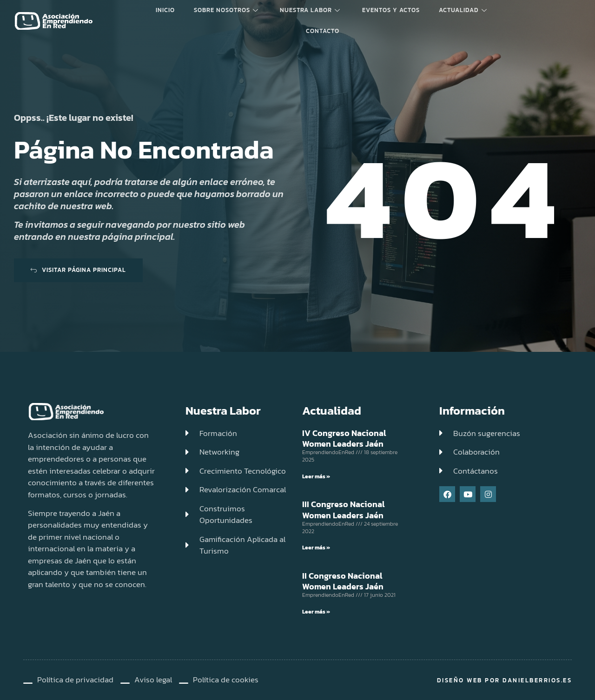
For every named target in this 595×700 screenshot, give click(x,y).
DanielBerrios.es (537, 680)
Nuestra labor (310, 10)
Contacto (323, 30)
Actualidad (458, 10)
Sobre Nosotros (228, 10)
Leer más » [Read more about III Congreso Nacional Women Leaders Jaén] (316, 548)
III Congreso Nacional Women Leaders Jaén (344, 509)
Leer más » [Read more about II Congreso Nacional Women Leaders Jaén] (316, 612)
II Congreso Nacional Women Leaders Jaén (343, 581)
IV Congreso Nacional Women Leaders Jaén (344, 438)
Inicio (169, 10)
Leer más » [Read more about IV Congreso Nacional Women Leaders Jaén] (316, 476)
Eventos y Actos (389, 10)
